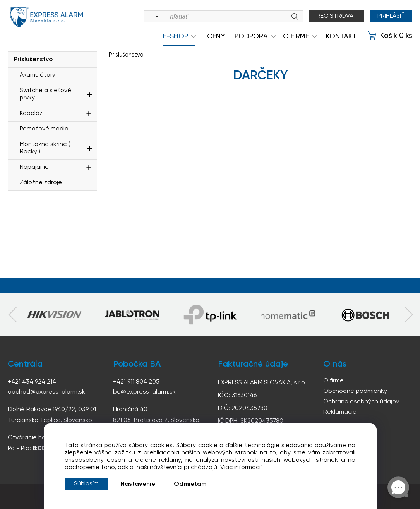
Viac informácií (241, 468)
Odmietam (190, 484)
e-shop (176, 36)
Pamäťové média (44, 129)
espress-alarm (46, 18)
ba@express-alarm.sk (144, 392)
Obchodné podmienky (355, 391)
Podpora (251, 36)
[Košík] (390, 36)
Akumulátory (38, 75)
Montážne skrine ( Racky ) (45, 148)
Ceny (216, 36)
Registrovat (336, 16)
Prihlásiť (391, 16)
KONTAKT (341, 36)
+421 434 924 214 (32, 382)
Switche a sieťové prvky (45, 94)
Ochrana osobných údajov (361, 402)
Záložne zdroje (41, 183)
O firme (333, 381)
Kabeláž (31, 113)
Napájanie (34, 167)
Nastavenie (138, 484)
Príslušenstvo (33, 60)
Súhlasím (86, 484)
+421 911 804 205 (136, 382)
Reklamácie (340, 412)
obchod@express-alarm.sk (46, 392)
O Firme (296, 36)
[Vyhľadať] (155, 17)
